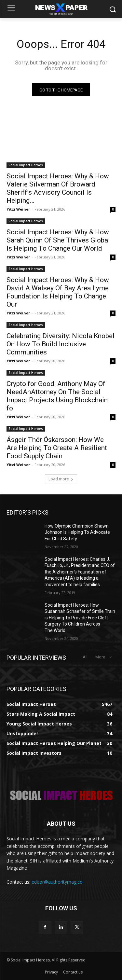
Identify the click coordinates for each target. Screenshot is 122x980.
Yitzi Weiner (18, 209)
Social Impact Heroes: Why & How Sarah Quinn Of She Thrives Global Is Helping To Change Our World (58, 240)
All (85, 657)
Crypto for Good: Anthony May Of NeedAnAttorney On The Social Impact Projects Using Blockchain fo (57, 396)
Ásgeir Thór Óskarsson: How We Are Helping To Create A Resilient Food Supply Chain (57, 448)
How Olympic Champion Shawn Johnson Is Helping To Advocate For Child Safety (77, 532)
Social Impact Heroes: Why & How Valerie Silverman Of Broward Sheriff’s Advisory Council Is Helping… (58, 188)
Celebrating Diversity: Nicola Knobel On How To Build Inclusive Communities (61, 344)
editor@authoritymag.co (57, 882)
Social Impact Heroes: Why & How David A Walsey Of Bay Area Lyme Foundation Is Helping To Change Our (58, 292)
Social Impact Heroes (26, 165)
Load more (61, 479)
